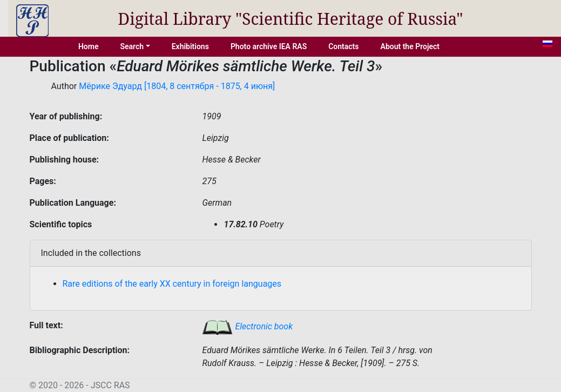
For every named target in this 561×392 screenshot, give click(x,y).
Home (89, 46)
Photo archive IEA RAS (269, 46)
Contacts (343, 46)
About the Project (410, 46)
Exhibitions (190, 46)
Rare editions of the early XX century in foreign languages (172, 284)
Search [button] (132, 46)
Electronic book (247, 326)
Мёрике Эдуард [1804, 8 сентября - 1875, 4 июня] (177, 86)
